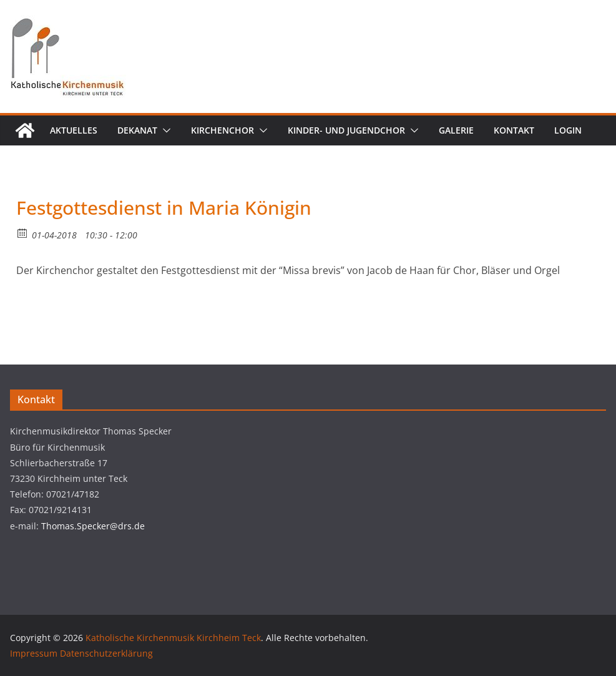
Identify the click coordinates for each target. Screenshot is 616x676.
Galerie (456, 130)
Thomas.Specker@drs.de (93, 526)
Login (568, 130)
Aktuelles (74, 130)
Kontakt (514, 130)
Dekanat (137, 130)
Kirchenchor (222, 130)
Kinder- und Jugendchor (346, 130)
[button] (164, 130)
